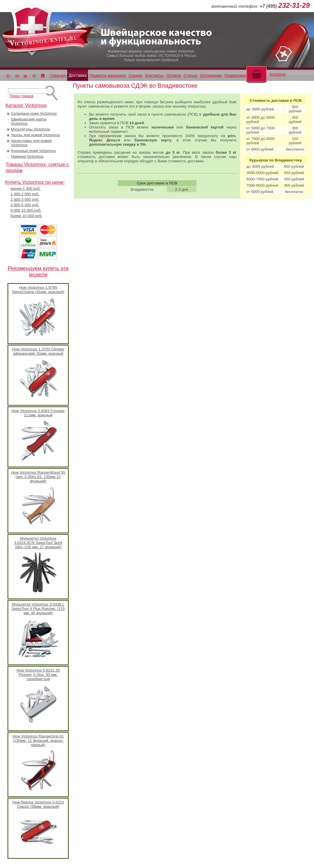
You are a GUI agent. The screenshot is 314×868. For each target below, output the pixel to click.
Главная (58, 75)
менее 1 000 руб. (26, 189)
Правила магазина (108, 75)
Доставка (78, 75)
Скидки (135, 75)
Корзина (278, 74)
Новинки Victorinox (27, 156)
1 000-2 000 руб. (25, 194)
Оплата (173, 75)
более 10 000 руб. (27, 216)
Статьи (190, 75)
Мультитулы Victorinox (31, 129)
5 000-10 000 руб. (26, 210)
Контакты (154, 75)
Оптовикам (211, 75)
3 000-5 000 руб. (25, 205)
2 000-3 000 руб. (25, 199)
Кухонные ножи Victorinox (33, 151)
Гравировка (236, 75)
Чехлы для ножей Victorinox (35, 135)
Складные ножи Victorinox (34, 113)
